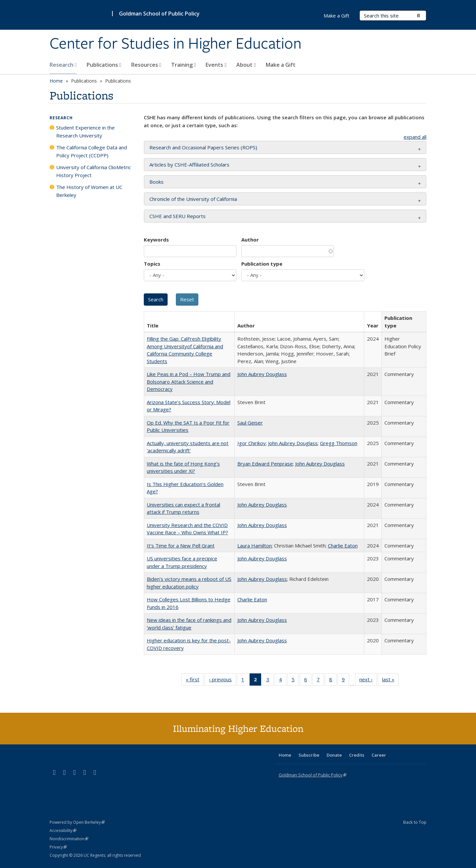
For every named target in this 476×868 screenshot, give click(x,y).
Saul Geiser (250, 423)
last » (390, 681)
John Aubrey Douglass (262, 374)
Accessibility (63, 830)
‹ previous (222, 681)
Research (63, 65)
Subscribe (309, 755)
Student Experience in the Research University (85, 132)
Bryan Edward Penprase (265, 464)
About (246, 65)
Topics (152, 264)
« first (195, 681)
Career (379, 755)
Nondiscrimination (69, 839)
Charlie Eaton (343, 546)
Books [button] (157, 182)
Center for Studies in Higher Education (176, 44)
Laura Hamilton (255, 546)
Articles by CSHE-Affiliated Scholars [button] (189, 165)
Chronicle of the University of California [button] (193, 199)
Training (184, 65)
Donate (334, 755)
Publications (104, 65)
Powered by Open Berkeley (77, 822)
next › (368, 681)
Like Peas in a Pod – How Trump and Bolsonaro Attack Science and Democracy (189, 381)
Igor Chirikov (252, 443)
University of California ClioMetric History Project (94, 171)
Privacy (58, 847)
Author (250, 240)
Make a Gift (281, 65)
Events (216, 65)
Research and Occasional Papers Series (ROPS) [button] (203, 147)
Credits (357, 755)
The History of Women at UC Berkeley (89, 191)
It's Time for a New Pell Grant (181, 546)
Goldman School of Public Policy (159, 14)
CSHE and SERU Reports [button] (178, 216)
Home (56, 81)
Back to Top (415, 822)
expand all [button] (415, 137)
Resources (146, 65)
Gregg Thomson (339, 443)
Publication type (262, 264)
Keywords (156, 240)
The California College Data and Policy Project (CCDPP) (92, 151)
